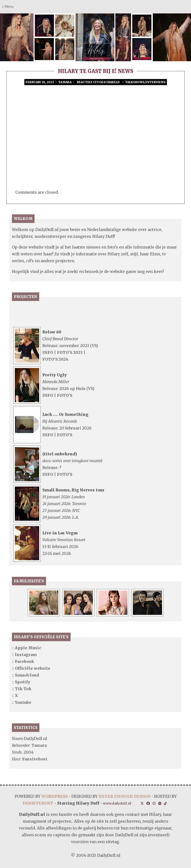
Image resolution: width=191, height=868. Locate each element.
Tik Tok (23, 689)
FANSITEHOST (38, 803)
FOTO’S (65, 395)
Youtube (23, 702)
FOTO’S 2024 (55, 359)
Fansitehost (35, 759)
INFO (48, 352)
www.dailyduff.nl (117, 803)
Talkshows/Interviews (145, 82)
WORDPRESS (55, 796)
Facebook (24, 661)
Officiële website (33, 668)
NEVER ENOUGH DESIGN (124, 796)
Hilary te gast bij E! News (95, 71)
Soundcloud (27, 675)
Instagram (26, 655)
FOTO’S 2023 (70, 352)
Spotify (23, 682)
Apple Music (28, 648)
